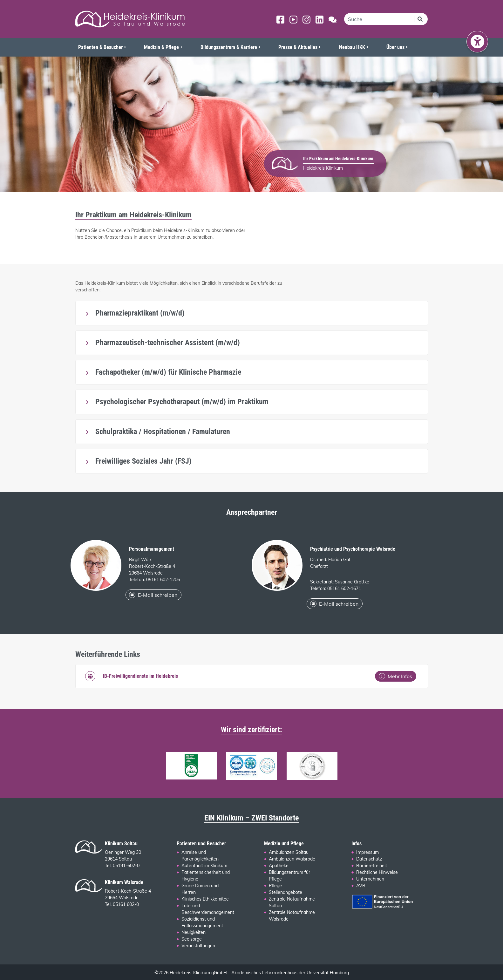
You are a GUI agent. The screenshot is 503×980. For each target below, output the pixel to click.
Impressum (367, 852)
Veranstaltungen (198, 946)
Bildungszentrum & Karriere (229, 47)
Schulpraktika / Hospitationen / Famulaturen (162, 432)
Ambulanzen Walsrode (292, 859)
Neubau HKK (352, 47)
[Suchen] (421, 19)
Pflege (275, 886)
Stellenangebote (285, 892)
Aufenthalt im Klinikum (204, 866)
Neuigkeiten (194, 932)
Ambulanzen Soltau (289, 852)
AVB (361, 886)
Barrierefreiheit (372, 866)
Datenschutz (369, 859)
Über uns (395, 47)
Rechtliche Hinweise (377, 872)
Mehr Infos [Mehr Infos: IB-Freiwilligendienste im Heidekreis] (395, 676)
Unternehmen (370, 879)
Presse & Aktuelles (298, 47)
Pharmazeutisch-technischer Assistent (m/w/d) (167, 343)
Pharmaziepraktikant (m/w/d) (139, 313)
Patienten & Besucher (100, 47)
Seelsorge (192, 939)
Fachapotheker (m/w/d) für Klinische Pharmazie (167, 372)
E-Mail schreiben (153, 595)
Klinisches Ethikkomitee (205, 899)
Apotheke (279, 866)
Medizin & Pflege (161, 47)
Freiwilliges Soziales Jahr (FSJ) (143, 461)
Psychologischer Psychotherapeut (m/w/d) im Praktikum (181, 402)
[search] (379, 19)
